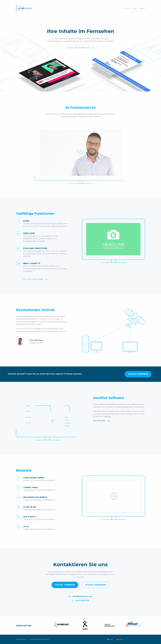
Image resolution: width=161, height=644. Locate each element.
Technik (134, 9)
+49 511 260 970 (80, 600)
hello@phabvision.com (80, 596)
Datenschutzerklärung (42, 639)
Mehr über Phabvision (78, 54)
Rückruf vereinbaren (96, 585)
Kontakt (142, 9)
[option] (114, 239)
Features (126, 9)
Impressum (33, 639)
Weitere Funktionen (33, 279)
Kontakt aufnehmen (130, 374)
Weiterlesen (99, 421)
